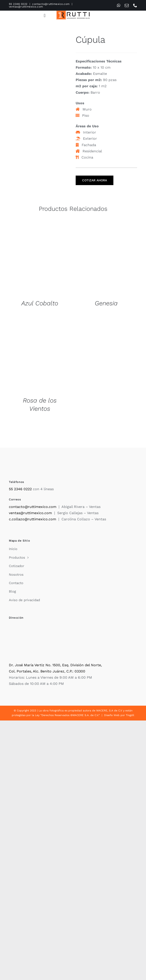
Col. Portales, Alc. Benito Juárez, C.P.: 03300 (47, 671)
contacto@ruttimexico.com (51, 4)
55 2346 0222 (18, 4)
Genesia (106, 303)
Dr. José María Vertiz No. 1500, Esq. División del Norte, (55, 665)
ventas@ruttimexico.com (26, 7)
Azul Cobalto (40, 303)
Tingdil (130, 715)
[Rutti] (73, 12)
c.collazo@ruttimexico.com (33, 519)
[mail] (127, 5)
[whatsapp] (119, 5)
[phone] (135, 5)
